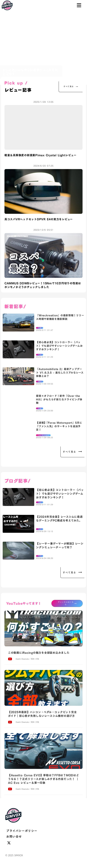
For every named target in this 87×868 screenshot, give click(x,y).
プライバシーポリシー (22, 831)
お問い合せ (14, 837)
